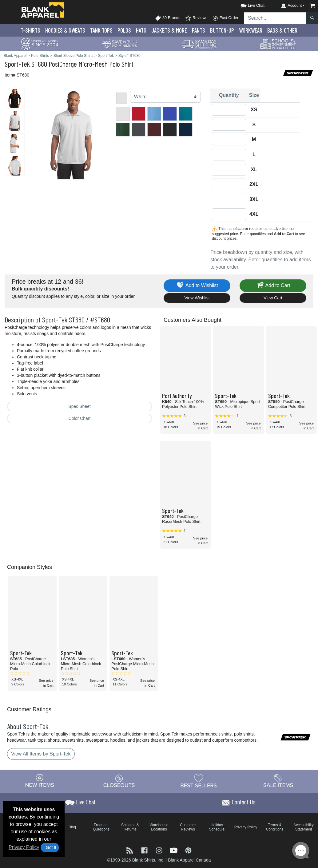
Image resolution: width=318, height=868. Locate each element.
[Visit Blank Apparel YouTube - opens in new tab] (174, 850)
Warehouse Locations (159, 827)
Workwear (251, 30)
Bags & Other (282, 30)
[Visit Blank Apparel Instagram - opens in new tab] (160, 850)
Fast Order (225, 18)
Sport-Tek (17, 64)
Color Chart (80, 418)
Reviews (196, 18)
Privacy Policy (24, 847)
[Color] (165, 97)
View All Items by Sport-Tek (41, 754)
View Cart (273, 298)
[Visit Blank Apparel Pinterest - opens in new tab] (188, 850)
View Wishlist (197, 298)
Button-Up (222, 30)
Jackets (169, 30)
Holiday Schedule (217, 827)
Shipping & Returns (130, 827)
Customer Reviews (188, 827)
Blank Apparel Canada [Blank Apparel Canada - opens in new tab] (189, 860)
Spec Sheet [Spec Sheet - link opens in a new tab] (79, 406)
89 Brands (168, 18)
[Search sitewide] (275, 18)
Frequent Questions (101, 827)
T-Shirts (30, 30)
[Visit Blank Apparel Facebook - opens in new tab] (145, 850)
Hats (141, 30)
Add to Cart (273, 286)
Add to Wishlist (197, 286)
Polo (124, 30)
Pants (199, 30)
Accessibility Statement (303, 827)
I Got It (50, 847)
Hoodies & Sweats (65, 30)
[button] (247, 4)
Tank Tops (101, 30)
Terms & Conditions (275, 827)
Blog (72, 827)
